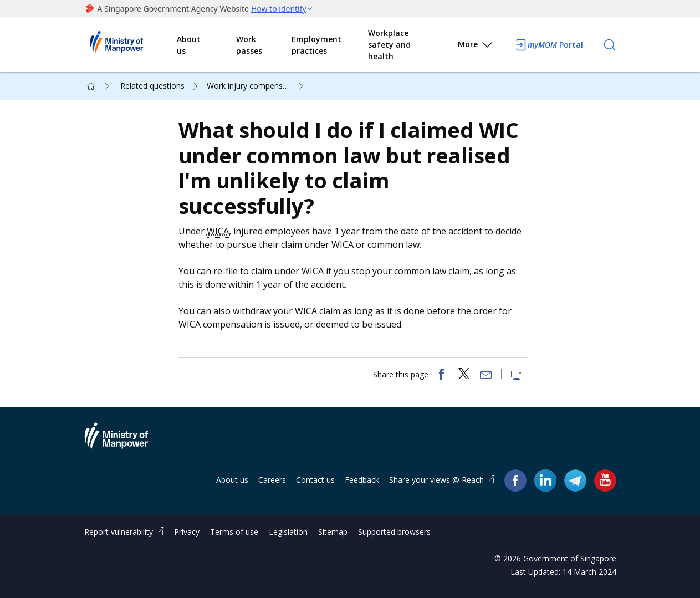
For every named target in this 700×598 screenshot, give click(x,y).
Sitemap (333, 532)
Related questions (152, 86)
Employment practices (316, 45)
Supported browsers (394, 532)
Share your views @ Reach (436, 480)
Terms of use (234, 532)
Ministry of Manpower (125, 442)
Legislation (288, 532)
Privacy (187, 532)
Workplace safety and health (389, 45)
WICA (218, 231)
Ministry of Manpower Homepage (131, 45)
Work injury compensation (254, 86)
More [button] (476, 46)
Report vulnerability (119, 532)
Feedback (362, 480)
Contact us (315, 480)
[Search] (610, 45)
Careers (272, 480)
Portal (549, 45)
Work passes (249, 45)
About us (189, 45)
